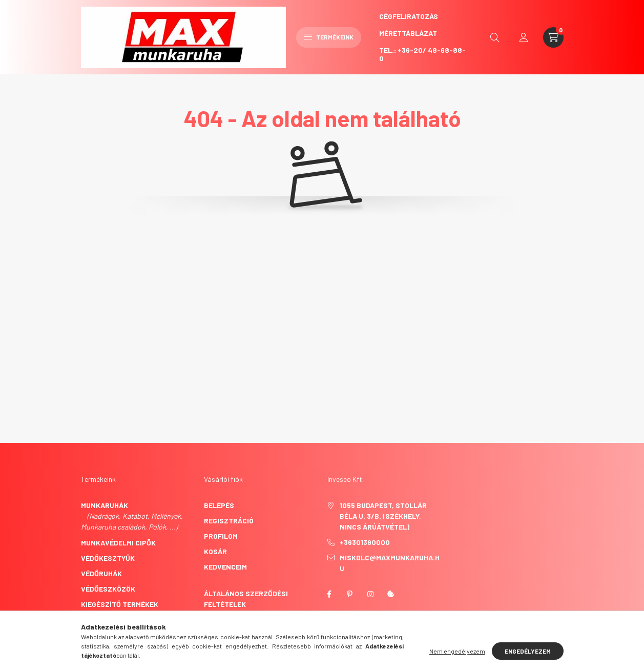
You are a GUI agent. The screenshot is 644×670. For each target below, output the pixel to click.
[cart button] (553, 37)
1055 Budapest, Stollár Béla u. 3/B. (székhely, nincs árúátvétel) (383, 516)
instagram (370, 594)
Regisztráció (229, 521)
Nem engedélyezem (457, 651)
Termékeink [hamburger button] (329, 37)
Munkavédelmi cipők (118, 543)
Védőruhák (101, 573)
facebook (329, 594)
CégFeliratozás (409, 16)
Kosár (215, 551)
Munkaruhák (105, 505)
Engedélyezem (528, 651)
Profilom (221, 536)
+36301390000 (365, 542)
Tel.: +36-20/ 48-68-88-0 (422, 54)
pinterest (350, 594)
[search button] (495, 37)
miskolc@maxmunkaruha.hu (390, 563)
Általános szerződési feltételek (246, 599)
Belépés (219, 505)
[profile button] (524, 37)
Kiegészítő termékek (120, 604)
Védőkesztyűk (108, 558)
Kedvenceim (225, 567)
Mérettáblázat (408, 33)
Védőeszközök (108, 589)
